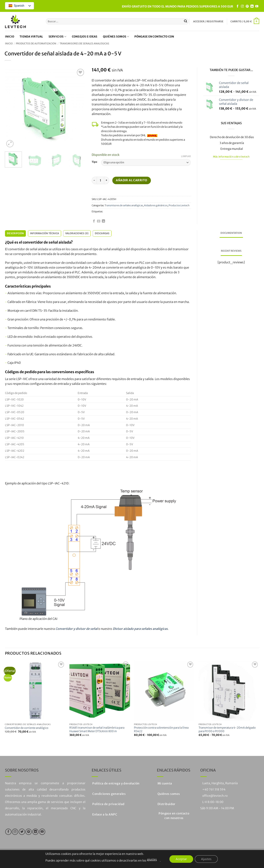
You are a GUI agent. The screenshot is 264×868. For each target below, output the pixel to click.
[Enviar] (186, 21)
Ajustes (206, 859)
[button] (208, 21)
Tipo (94, 162)
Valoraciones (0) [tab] (77, 233)
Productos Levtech (179, 205)
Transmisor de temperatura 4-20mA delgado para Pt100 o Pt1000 (227, 730)
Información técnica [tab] (44, 233)
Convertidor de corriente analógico (27, 728)
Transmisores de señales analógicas (84, 44)
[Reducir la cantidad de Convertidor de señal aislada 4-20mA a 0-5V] (94, 180)
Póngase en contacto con (154, 37)
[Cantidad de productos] (100, 180)
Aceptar (181, 859)
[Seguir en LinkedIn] (252, 6)
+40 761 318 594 (214, 789)
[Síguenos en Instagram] (242, 6)
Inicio (10, 37)
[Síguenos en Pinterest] (247, 6)
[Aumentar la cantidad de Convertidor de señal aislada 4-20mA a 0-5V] (107, 180)
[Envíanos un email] (99, 221)
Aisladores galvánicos (156, 205)
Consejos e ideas (85, 37)
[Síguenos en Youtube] (257, 6)
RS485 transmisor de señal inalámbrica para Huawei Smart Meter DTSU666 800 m (97, 730)
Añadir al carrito (131, 180)
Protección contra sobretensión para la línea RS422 (161, 730)
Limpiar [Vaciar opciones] (186, 156)
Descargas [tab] (102, 233)
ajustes (152, 859)
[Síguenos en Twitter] (22, 832)
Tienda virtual (31, 37)
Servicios (58, 37)
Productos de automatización (36, 44)
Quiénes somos (116, 37)
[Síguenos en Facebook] (238, 6)
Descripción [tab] (15, 233)
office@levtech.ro (215, 796)
